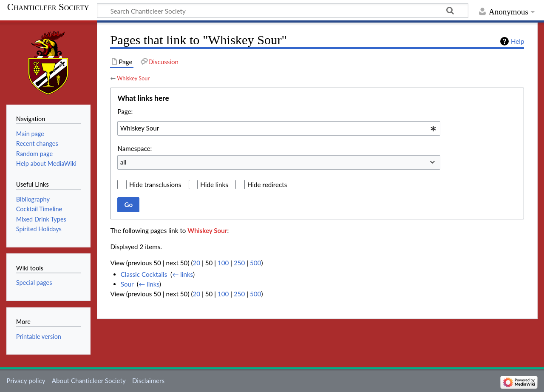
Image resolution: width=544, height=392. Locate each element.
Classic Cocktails (144, 274)
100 (223, 263)
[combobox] (279, 128)
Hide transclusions (155, 185)
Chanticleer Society (48, 7)
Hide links (214, 185)
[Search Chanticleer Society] (283, 11)
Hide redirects (267, 185)
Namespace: (135, 148)
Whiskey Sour (133, 78)
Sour (127, 284)
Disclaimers (148, 381)
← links (183, 274)
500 (255, 263)
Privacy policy (26, 381)
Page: (125, 111)
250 (239, 263)
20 (196, 263)
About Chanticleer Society (89, 381)
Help (517, 41)
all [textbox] (123, 162)
